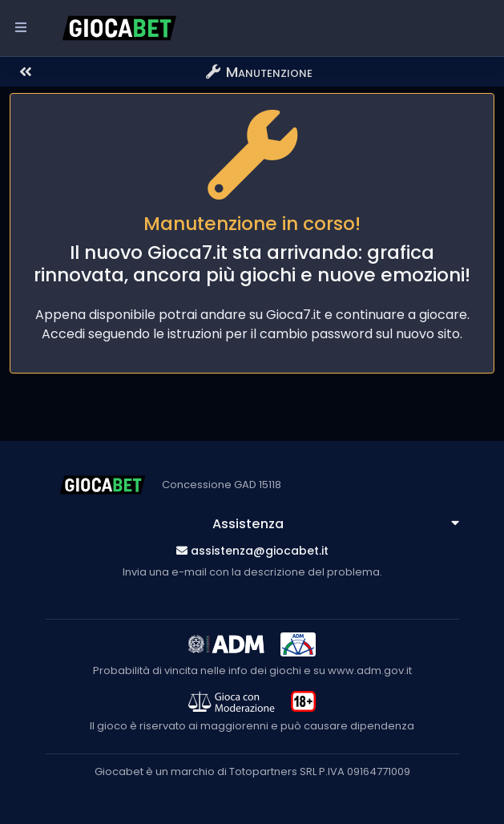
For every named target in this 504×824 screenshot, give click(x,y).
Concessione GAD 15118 (222, 485)
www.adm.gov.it (370, 671)
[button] (89, 72)
